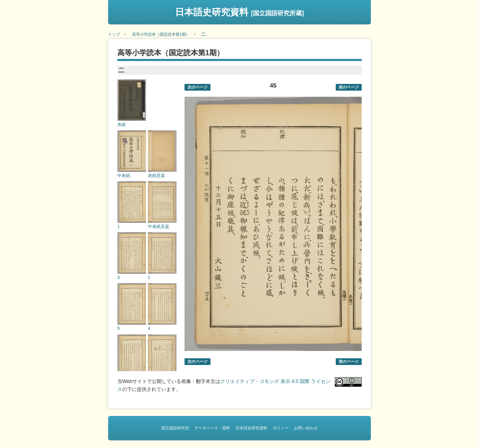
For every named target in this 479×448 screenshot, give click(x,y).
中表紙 (124, 175)
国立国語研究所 (175, 428)
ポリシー (281, 428)
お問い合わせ (306, 428)
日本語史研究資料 (239, 12)
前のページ (349, 87)
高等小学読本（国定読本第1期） (161, 34)
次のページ (197, 87)
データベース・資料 (212, 428)
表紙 (122, 125)
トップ (114, 34)
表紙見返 (156, 175)
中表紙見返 (159, 226)
